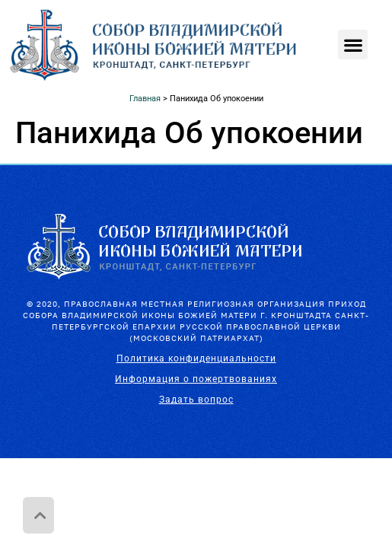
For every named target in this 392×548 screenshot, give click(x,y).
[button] (353, 45)
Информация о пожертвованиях (196, 379)
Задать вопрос (196, 400)
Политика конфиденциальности (196, 358)
